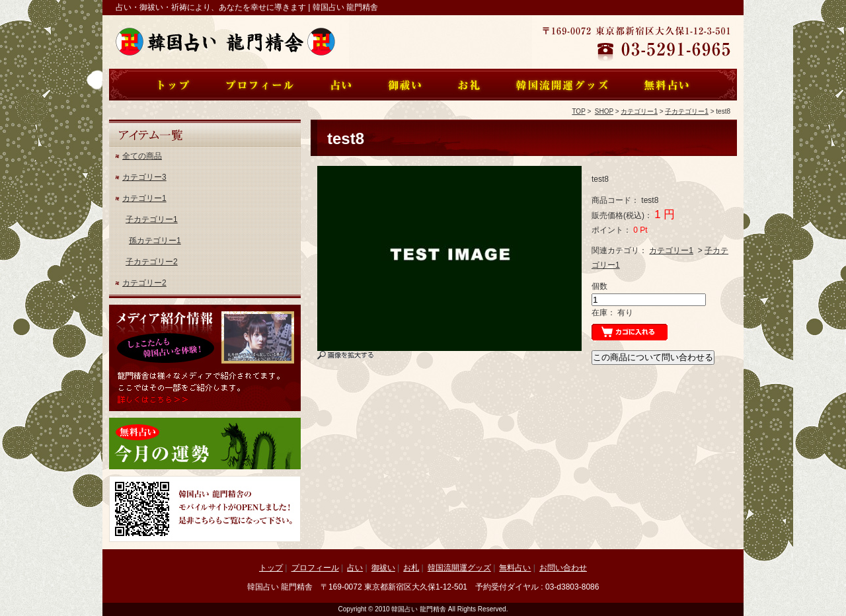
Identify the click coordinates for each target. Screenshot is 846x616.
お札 (411, 568)
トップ (271, 568)
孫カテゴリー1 (155, 241)
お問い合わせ (563, 568)
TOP (578, 111)
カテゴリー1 (639, 111)
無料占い (515, 568)
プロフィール (315, 568)
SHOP (604, 111)
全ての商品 (142, 156)
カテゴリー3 (144, 177)
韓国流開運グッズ (459, 568)
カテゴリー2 (144, 283)
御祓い (383, 568)
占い (355, 568)
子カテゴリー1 (687, 111)
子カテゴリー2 (152, 262)
